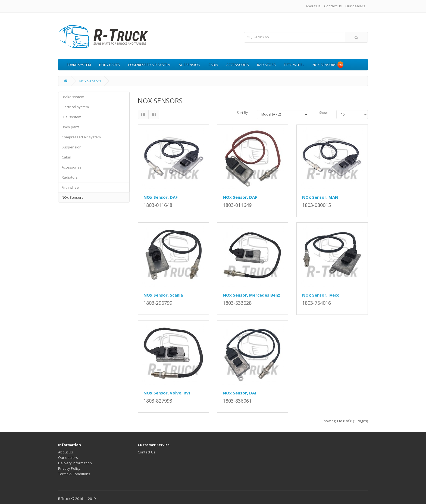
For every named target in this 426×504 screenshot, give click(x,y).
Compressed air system (149, 65)
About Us (313, 6)
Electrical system (75, 107)
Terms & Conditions (74, 474)
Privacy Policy (69, 468)
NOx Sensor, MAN (320, 197)
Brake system (79, 65)
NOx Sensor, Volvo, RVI (167, 393)
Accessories (238, 65)
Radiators (266, 65)
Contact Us (333, 6)
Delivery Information (75, 463)
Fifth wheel (294, 65)
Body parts (109, 65)
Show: (324, 113)
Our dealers (355, 6)
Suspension (189, 65)
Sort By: (243, 113)
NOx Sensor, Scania (163, 295)
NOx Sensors (324, 65)
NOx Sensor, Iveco (321, 295)
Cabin (213, 65)
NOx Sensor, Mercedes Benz (251, 295)
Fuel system (71, 117)
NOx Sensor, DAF (161, 197)
